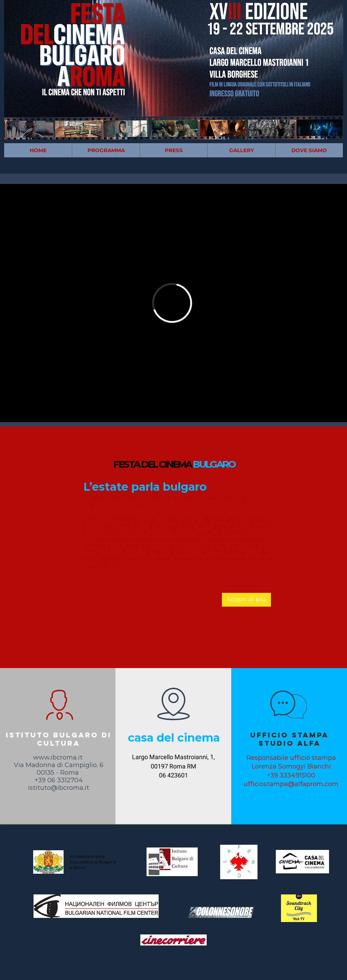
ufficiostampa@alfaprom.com (291, 784)
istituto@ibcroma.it (59, 788)
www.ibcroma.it (58, 757)
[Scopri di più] (246, 600)
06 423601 (173, 775)
